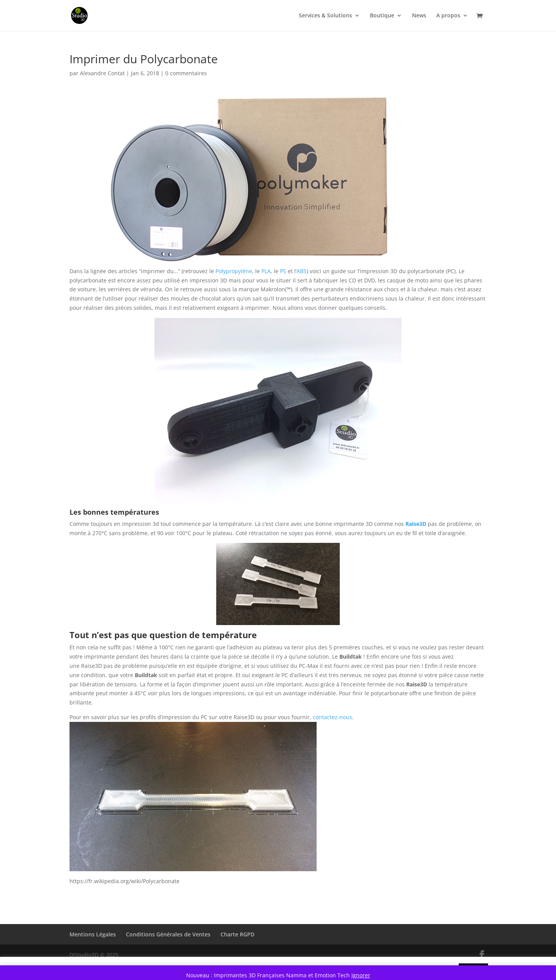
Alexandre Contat (102, 73)
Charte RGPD (237, 934)
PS (283, 271)
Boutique (382, 16)
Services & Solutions (325, 16)
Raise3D (416, 524)
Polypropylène (234, 271)
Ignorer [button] (361, 975)
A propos (448, 16)
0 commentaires (186, 73)
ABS (302, 271)
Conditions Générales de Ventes (168, 934)
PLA (266, 271)
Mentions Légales (93, 934)
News (419, 16)
